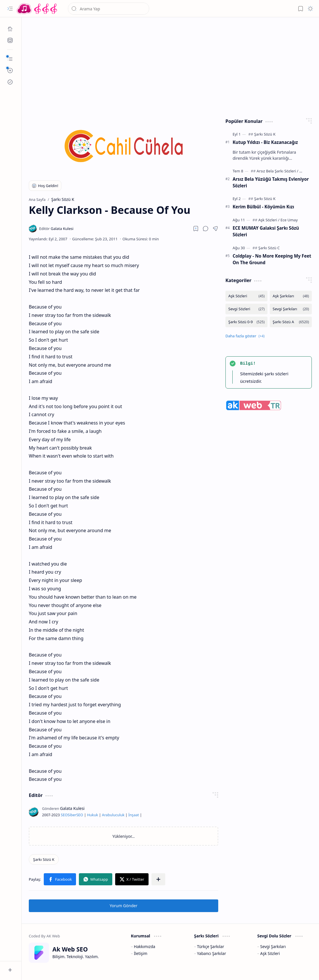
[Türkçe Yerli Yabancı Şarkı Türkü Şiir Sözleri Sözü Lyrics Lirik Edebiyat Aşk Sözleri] (37, 9)
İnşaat (134, 815)
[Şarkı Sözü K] (44, 859)
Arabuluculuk (113, 815)
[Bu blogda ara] (109, 9)
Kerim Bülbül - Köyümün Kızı (263, 207)
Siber (72, 815)
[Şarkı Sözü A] (291, 322)
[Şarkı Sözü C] (269, 248)
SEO (64, 815)
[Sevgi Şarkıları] (291, 309)
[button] (10, 9)
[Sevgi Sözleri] (246, 309)
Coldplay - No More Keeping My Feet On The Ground (272, 259)
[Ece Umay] (289, 220)
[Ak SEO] (10, 40)
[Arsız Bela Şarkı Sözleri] (277, 171)
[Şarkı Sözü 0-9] (246, 322)
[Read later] (196, 229)
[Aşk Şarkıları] (291, 296)
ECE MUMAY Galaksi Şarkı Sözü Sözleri (266, 231)
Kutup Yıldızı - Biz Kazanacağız (265, 142)
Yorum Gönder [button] (124, 906)
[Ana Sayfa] (10, 29)
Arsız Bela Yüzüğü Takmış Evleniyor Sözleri (271, 182)
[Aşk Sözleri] (269, 220)
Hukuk (92, 815)
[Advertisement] (170, 66)
